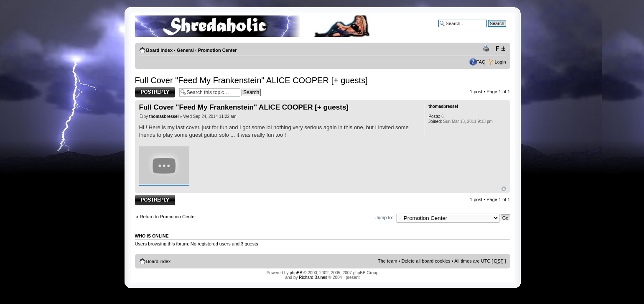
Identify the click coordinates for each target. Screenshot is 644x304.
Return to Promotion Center (168, 217)
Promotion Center (218, 50)
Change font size (500, 49)
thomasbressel (164, 116)
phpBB (296, 273)
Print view (487, 49)
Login (500, 62)
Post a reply (155, 92)
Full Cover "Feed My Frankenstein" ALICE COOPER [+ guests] (251, 80)
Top (504, 189)
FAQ (481, 62)
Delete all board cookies (426, 261)
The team (387, 261)
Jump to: (384, 217)
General (185, 50)
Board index (160, 50)
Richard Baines (313, 277)
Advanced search (488, 30)
